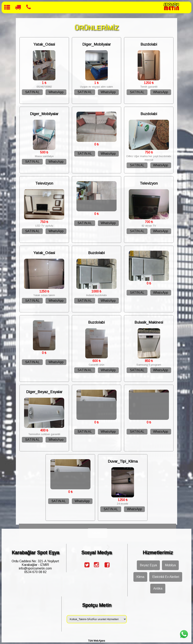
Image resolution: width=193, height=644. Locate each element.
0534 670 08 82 (35, 572)
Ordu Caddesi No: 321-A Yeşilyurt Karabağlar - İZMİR (35, 563)
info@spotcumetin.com (35, 568)
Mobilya (170, 565)
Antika (158, 588)
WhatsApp (56, 92)
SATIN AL (32, 92)
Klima (140, 577)
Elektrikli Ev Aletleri (166, 577)
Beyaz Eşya (148, 565)
